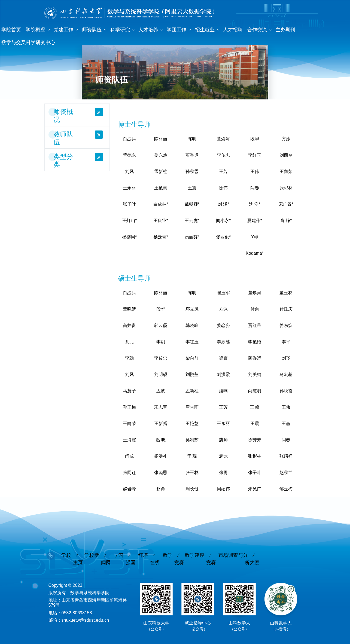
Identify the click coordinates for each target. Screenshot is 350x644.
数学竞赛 (173, 557)
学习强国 (125, 557)
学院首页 (11, 30)
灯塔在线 (149, 557)
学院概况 (35, 30)
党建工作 (63, 30)
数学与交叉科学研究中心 (28, 42)
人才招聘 (233, 30)
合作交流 (257, 30)
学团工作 (176, 30)
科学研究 (120, 30)
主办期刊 (285, 30)
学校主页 (72, 557)
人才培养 (148, 30)
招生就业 (205, 30)
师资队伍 (92, 30)
